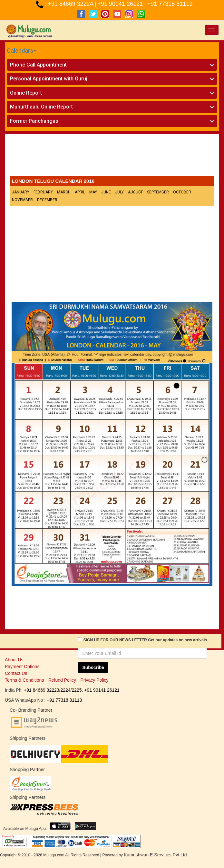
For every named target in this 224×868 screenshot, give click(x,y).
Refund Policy (62, 680)
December (47, 200)
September (158, 192)
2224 (65, 690)
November (22, 200)
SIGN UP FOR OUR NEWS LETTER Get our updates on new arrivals (145, 640)
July (119, 192)
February (43, 192)
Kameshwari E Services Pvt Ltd (155, 855)
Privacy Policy (94, 680)
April (80, 192)
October (182, 192)
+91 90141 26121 (121, 4)
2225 (77, 690)
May (93, 192)
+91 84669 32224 (71, 4)
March (64, 192)
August (135, 192)
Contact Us (16, 673)
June (106, 192)
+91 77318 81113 (170, 4)
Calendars (20, 51)
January (21, 192)
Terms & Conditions (24, 680)
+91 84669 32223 (41, 690)
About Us (14, 660)
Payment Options (22, 666)
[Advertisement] (112, 157)
